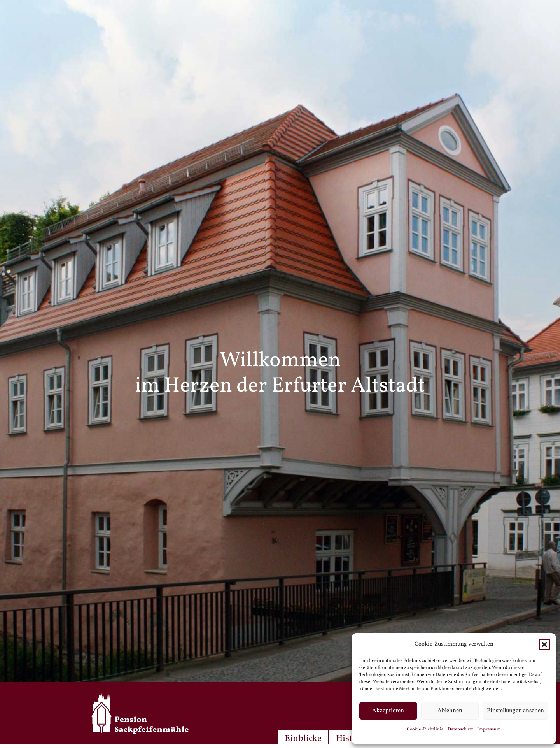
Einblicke (303, 739)
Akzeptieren (388, 711)
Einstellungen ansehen (515, 711)
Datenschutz (460, 729)
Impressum (489, 729)
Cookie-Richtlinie (425, 729)
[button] (544, 644)
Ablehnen (450, 711)
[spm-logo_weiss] (140, 713)
